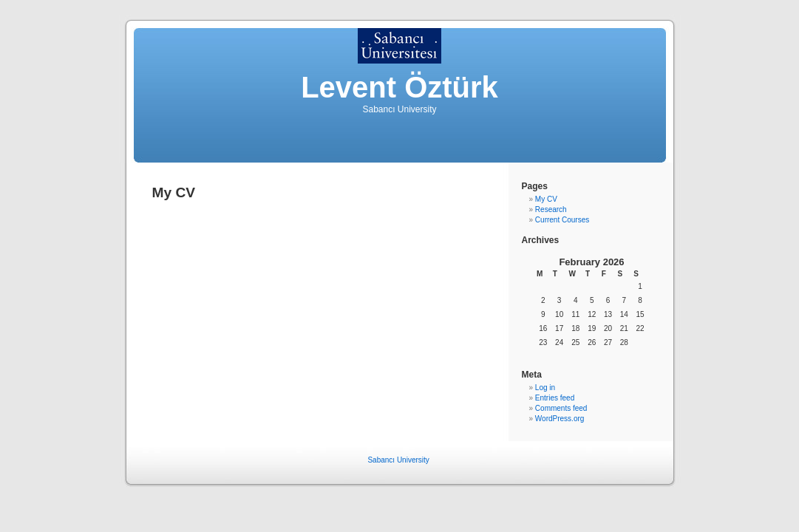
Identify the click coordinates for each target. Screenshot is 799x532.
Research (551, 209)
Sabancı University (398, 460)
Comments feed (561, 408)
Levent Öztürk (399, 87)
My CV (546, 199)
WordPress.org (560, 419)
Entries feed (555, 398)
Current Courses (562, 220)
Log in (545, 388)
